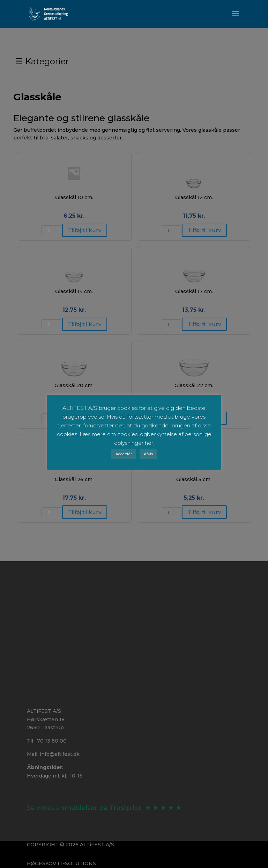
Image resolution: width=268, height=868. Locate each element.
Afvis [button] (148, 454)
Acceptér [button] (124, 454)
